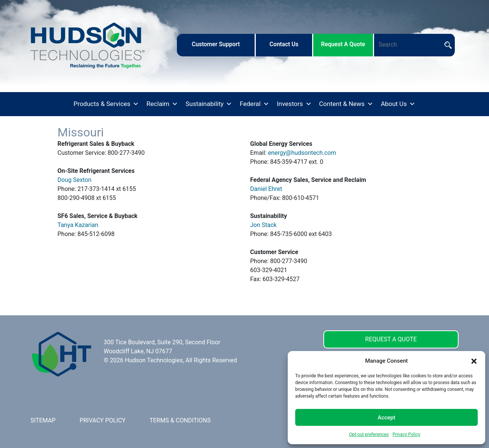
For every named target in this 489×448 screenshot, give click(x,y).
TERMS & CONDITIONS (180, 420)
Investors (294, 104)
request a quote (343, 44)
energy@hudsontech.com (302, 153)
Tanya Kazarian (78, 225)
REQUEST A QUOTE (391, 339)
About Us (398, 104)
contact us (284, 44)
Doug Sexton (74, 180)
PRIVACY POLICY (103, 420)
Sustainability (209, 104)
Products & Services (106, 104)
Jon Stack (263, 225)
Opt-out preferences (369, 434)
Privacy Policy (406, 434)
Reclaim (162, 104)
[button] (474, 361)
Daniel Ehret (266, 189)
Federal (254, 104)
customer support (216, 44)
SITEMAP (43, 420)
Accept (386, 418)
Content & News (346, 104)
